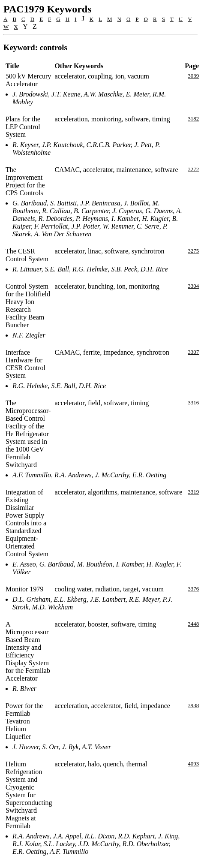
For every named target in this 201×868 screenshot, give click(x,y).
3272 (193, 169)
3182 (193, 119)
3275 (193, 251)
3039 (193, 76)
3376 (193, 589)
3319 (193, 492)
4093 (193, 764)
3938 (193, 705)
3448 (193, 624)
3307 (193, 352)
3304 (193, 286)
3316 (193, 402)
